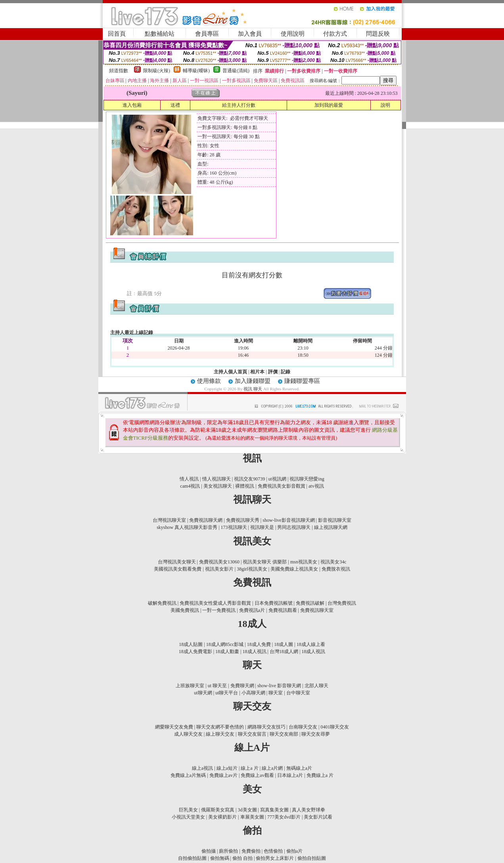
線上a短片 (227, 768)
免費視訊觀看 (283, 610)
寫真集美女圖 (274, 810)
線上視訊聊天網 (331, 527)
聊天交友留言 (252, 734)
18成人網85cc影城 (225, 644)
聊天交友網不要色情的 (220, 727)
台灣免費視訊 (342, 603)
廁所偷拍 (228, 851)
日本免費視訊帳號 (274, 603)
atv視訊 (316, 486)
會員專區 (207, 34)
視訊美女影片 (219, 569)
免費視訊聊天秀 (243, 520)
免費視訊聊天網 (206, 520)
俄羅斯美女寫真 (218, 810)
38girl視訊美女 (252, 569)
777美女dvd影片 (284, 817)
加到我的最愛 (329, 105)
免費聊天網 (242, 686)
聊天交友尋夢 (316, 734)
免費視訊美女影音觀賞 (282, 486)
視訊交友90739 (249, 479)
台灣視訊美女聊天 (177, 562)
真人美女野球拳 (309, 810)
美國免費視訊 (185, 610)
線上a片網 (272, 768)
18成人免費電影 (195, 652)
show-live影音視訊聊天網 (288, 520)
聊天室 (276, 693)
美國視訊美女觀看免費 (178, 569)
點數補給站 (160, 34)
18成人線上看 (311, 644)
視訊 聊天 (253, 389)
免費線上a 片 (320, 775)
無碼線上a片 (299, 768)
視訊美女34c (333, 562)
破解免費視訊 (162, 603)
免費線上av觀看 (257, 775)
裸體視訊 (245, 486)
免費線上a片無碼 (188, 775)
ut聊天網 (203, 693)
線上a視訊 (202, 768)
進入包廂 (132, 105)
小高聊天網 (253, 693)
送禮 (175, 105)
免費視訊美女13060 (219, 562)
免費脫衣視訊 (336, 569)
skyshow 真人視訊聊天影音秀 (187, 527)
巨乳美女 (188, 810)
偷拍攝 (209, 851)
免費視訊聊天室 (317, 610)
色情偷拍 (273, 851)
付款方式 (335, 34)
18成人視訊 (255, 652)
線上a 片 (249, 768)
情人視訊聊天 (217, 479)
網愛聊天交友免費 (174, 727)
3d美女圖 (247, 810)
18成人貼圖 (191, 644)
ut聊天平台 (227, 693)
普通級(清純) (236, 71)
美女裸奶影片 (222, 817)
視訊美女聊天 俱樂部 (265, 562)
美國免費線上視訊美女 (294, 569)
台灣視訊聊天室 (169, 520)
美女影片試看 (318, 817)
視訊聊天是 (262, 527)
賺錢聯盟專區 (302, 381)
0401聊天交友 (335, 727)
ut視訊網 (277, 479)
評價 (273, 372)
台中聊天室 (298, 693)
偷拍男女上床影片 (275, 858)
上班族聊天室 (190, 686)
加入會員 (250, 34)
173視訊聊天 (234, 527)
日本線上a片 (290, 775)
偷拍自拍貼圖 (312, 858)
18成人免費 (259, 644)
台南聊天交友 (303, 727)
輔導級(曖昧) (196, 71)
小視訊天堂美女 (188, 817)
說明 (385, 105)
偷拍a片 (294, 851)
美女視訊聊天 (218, 486)
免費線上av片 (223, 775)
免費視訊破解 (310, 603)
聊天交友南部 (284, 734)
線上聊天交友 (220, 734)
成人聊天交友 (188, 734)
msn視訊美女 (304, 562)
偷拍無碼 (220, 858)
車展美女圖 (252, 817)
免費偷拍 (251, 851)
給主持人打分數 (239, 105)
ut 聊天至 (217, 686)
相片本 (257, 372)
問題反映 (378, 34)
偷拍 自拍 (242, 858)
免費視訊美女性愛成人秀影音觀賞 (215, 603)
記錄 (286, 372)
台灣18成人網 (284, 652)
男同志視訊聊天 (294, 527)
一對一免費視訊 (219, 610)
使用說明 (293, 34)
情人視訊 (189, 479)
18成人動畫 (227, 652)
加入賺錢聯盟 (253, 381)
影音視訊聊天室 (335, 520)
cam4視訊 (190, 486)
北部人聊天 (316, 686)
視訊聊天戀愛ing (307, 479)
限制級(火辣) (157, 71)
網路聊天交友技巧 (266, 727)
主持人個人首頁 (230, 372)
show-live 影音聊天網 (279, 686)
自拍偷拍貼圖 (192, 858)
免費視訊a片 (252, 610)
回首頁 (117, 34)
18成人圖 (284, 644)
